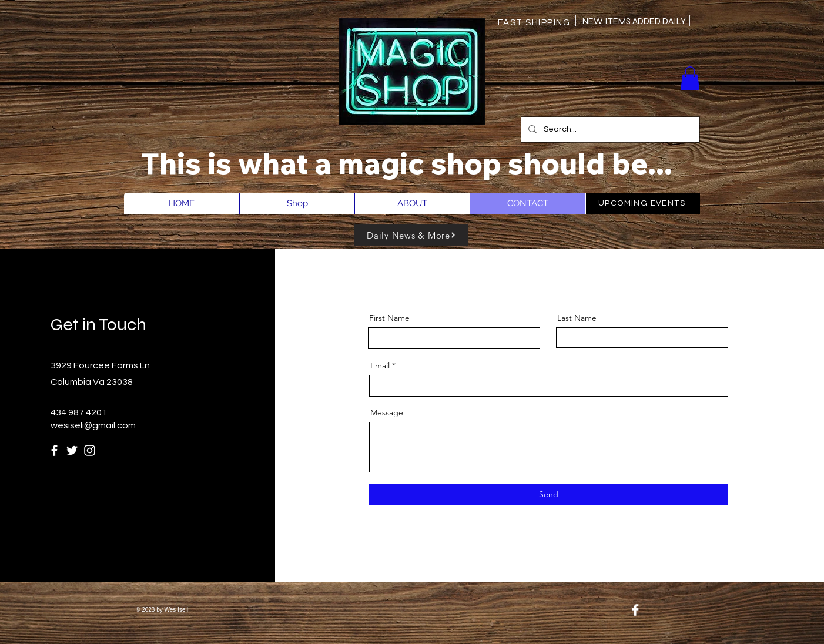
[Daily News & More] (411, 235)
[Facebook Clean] (635, 610)
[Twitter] (72, 450)
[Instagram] (90, 450)
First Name (389, 318)
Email (380, 365)
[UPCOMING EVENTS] (643, 204)
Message (387, 412)
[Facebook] (54, 450)
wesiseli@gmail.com (93, 425)
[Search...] (609, 130)
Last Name (577, 318)
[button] (690, 78)
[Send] (548, 495)
